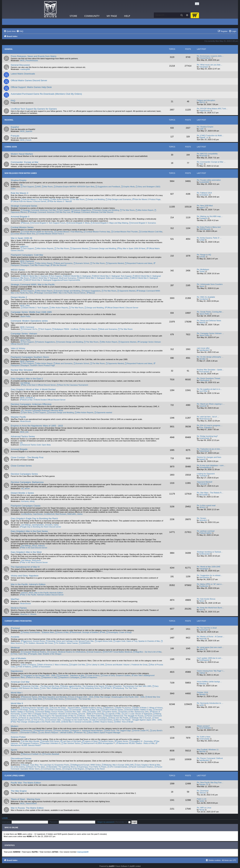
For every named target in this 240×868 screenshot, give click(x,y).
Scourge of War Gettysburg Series (84, 688)
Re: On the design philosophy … (210, 357)
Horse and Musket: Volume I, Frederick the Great (126, 665)
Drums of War (62, 632)
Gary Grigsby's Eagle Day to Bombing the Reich (34, 518)
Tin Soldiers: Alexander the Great (38, 643)
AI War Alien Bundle (30, 741)
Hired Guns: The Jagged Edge (117, 731)
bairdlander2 (204, 350)
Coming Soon (11, 147)
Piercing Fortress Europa (52, 718)
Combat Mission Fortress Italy (97, 232)
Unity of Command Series (101, 720)
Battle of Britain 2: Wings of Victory (147, 708)
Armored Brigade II (20, 217)
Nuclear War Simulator (22, 370)
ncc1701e (203, 391)
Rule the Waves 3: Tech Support (35, 199)
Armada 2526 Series (50, 741)
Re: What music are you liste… (210, 65)
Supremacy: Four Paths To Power (91, 767)
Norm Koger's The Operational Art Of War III (57, 716)
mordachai (204, 299)
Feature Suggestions (91, 291)
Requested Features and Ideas (139, 263)
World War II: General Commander (76, 722)
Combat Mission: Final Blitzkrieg (68, 232)
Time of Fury (37, 720)
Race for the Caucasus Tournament (73, 385)
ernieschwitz (204, 438)
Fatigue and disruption (206, 100)
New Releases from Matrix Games (21, 173)
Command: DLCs (29, 329)
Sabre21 (41, 546)
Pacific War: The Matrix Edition (26, 783)
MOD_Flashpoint (27, 261)
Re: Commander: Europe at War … (211, 162)
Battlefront (108, 708)
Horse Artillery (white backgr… (209, 682)
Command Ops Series (51, 769)
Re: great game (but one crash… (210, 647)
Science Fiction (18, 737)
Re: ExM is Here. (204, 737)
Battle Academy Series (92, 708)
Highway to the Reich (95, 769)
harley (56, 525)
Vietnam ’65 (80, 733)
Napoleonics (17, 671)
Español (15, 127)
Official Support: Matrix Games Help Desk (31, 87)
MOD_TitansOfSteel (28, 803)
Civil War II (106, 688)
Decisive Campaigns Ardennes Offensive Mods (44, 410)
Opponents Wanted (79, 248)
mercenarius (204, 577)
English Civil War (77, 665)
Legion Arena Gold (103, 641)
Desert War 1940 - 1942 (75, 712)
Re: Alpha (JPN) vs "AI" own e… (210, 584)
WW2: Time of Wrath (124, 722)
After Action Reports (60, 199)
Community (92, 16)
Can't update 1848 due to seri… (210, 658)
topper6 (202, 459)
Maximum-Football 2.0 (31, 754)
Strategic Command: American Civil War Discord (92, 212)
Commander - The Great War (78, 699)
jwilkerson (24, 246)
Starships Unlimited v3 (50, 743)
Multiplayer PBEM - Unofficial (65, 329)
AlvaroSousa (25, 421)
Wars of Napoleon (89, 677)
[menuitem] (20, 31)
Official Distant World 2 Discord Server (121, 308)
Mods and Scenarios (63, 263)
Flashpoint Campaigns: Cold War (27, 255)
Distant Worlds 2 (19, 297)
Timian (202, 271)
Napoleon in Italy (49, 677)
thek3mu (203, 684)
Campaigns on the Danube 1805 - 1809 (38, 675)
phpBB (111, 866)
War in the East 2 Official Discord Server (38, 385)
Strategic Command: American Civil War (38, 210)
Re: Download (203, 791)
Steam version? (203, 726)
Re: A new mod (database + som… (211, 465)
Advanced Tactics (29, 697)
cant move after (203, 348)
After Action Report (144, 210)
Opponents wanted (103, 412)
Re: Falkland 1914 (204, 193)
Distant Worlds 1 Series (22, 493)
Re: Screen (201, 518)
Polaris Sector (121, 741)
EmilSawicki (204, 660)
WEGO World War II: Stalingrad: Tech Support (112, 276)
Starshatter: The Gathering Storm (61, 767)
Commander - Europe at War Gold (84, 710)
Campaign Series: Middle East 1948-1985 (31, 312)
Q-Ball (202, 240)
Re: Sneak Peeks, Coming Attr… (210, 312)
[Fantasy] (15, 628)
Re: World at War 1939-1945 (209, 567)
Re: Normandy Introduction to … (210, 703)
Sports (14, 750)
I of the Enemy (18, 767)
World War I (17, 693)
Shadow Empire (19, 180)
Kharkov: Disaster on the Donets (63, 714)
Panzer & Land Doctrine (29, 718)
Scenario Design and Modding (105, 210)
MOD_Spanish (26, 131)
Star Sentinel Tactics (71, 743)
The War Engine (19, 791)
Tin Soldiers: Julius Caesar (66, 643)
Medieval (15, 648)
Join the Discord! (59, 265)
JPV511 (203, 507)
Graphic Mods (128, 187)
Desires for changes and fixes (209, 457)
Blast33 (202, 323)
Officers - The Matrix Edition (89, 716)
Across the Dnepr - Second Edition (65, 708)
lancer (27, 488)
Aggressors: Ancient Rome (33, 641)
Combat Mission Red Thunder (125, 232)
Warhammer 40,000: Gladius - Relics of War (135, 743)
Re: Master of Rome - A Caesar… (211, 637)
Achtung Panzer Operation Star (35, 708)
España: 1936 (94, 712)
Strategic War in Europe (140, 718)
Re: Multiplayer (203, 269)
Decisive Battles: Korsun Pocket (49, 712)
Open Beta (26, 412)
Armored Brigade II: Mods (78, 223)
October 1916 (202, 692)
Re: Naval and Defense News (209, 321)
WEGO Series (18, 270)
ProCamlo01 (204, 372)
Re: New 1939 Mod (205, 206)
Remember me (123, 822)
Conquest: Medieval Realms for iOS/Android (66, 652)
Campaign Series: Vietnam (24, 334)
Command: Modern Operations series (29, 321)
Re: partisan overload (206, 531)
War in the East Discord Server (34, 548)
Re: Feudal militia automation (209, 180)
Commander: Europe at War (25, 162)
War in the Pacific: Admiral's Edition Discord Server (42, 595)
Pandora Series (106, 741)
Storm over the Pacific (118, 718)
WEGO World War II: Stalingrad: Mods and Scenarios (53, 278)
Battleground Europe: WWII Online (85, 765)
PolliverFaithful (205, 533)
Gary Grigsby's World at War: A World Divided (33, 389)
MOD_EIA (24, 432)
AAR (38, 187)
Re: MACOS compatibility (207, 154)
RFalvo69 (203, 156)
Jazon (202, 286)
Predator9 (203, 218)
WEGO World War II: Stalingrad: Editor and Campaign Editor (103, 278)
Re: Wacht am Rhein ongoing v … (211, 404)
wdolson (25, 593)
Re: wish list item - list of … (208, 417)
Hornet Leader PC (140, 731)
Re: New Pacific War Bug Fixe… (210, 782)
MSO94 (202, 752)
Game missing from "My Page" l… (211, 671)
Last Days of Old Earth (71, 741)
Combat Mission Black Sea (23, 234)
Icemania (25, 501)
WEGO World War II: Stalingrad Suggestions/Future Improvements (52, 280)
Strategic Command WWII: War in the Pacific (33, 284)
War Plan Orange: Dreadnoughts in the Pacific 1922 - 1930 (119, 697)
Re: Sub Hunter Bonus (206, 599)
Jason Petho (25, 316)
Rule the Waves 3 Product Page (146, 199)
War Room (47, 187)
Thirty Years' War (19, 654)
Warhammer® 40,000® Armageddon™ (98, 743)
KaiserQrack (204, 451)
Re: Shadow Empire (205, 127)
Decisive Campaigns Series (24, 474)
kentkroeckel (205, 554)
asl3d (202, 705)
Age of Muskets (18, 658)
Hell (102, 632)
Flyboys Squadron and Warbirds (53, 697)
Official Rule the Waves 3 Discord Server (29, 201)
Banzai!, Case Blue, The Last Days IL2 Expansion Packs (45, 765)
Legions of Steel (90, 741)
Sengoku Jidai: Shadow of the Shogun (45, 654)
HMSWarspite (205, 229)
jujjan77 (203, 208)
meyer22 (203, 406)
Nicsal (202, 810)
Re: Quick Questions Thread (209, 378)
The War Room (77, 199)
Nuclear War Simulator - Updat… (210, 370)
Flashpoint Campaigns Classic (26, 506)
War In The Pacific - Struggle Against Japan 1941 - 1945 (137, 720)
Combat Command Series (57, 710)
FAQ (13, 101)
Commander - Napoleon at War (70, 675)
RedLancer (36, 560)
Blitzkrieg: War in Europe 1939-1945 (118, 765)
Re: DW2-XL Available (206, 297)
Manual (25, 223)
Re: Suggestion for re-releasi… (210, 575)
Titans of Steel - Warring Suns (25, 799)
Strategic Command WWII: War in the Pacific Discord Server (60, 293)
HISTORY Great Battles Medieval (117, 652)
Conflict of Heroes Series (112, 710)
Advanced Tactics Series (23, 436)
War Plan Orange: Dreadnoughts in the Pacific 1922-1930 (35, 722)
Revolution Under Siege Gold (29, 699)
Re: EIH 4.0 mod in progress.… (210, 425)
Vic (21, 185)
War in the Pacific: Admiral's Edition (28, 584)
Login (5, 818)
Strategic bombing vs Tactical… (210, 552)
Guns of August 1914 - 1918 (80, 697)
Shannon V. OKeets (28, 614)
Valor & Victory (18, 348)
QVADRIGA (85, 643)
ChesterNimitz (205, 58)
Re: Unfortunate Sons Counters (210, 284)
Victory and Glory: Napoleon (25, 576)
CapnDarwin (38, 514)
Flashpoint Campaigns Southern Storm (30, 357)
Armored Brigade (19, 449)
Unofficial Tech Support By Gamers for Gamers (34, 109)
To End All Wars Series (53, 699)
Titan (201, 164)
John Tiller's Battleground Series (54, 688)
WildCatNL (72, 514)
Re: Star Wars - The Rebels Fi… (210, 493)
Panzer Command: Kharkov (141, 767)
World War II (17, 703)
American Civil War (20, 682)
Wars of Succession (41, 667)
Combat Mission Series (22, 227)
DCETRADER (205, 728)
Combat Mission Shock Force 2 (50, 234)
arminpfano (204, 195)
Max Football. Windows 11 (208, 749)
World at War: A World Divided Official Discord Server (43, 400)
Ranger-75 (204, 784)
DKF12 (202, 102)
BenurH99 (204, 495)
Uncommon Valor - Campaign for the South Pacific (67, 720)
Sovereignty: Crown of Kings (119, 632)
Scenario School (81, 263)
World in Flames (19, 608)
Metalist (203, 694)
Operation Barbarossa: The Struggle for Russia (123, 716)
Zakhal (202, 673)
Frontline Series (110, 712)
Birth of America (28, 665)
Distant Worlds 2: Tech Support (34, 308)
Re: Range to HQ (204, 255)
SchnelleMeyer (205, 467)
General (9, 49)
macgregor (204, 67)
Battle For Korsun (123, 708)
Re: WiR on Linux (204, 808)
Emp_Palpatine (206, 427)
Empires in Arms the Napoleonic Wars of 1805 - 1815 (37, 426)
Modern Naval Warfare (22, 154)
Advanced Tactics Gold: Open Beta (35, 445)
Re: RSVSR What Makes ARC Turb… (212, 109)
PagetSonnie (205, 111)
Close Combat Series (21, 466)
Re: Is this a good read (206, 505)
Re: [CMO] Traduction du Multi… (210, 135)
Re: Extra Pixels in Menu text (209, 227)
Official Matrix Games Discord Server (29, 80)
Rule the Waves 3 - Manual (60, 201)
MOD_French (26, 140)
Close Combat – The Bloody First (27, 457)
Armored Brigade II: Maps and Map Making (109, 223)
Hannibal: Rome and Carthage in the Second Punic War (70, 641)
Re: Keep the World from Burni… (210, 608)
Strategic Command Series (24, 206)
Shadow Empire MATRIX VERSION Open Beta (74, 187)
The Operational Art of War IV (25, 567)
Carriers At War (36, 710)
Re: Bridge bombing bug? (207, 436)
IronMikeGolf (49, 514)
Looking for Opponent (206, 474)
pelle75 (202, 649)
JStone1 (203, 793)
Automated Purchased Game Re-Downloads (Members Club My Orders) (46, 94)
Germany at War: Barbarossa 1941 (133, 712)
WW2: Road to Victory (103, 722)
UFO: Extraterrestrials (117, 767)
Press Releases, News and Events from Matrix (34, 56)
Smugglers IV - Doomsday (141, 741)
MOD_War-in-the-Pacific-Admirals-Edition (46, 593)
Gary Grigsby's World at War (147, 765)
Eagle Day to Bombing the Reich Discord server (40, 527)
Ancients (15, 637)
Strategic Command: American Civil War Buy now (49, 212)
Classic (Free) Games (15, 776)
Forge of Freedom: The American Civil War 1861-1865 (128, 686)
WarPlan (15, 599)
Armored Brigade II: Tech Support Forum (48, 223)
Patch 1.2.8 (202, 799)
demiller (203, 359)
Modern (15, 726)
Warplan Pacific (18, 417)
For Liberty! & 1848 (95, 665)
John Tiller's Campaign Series (34, 714)
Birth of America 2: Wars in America (52, 665)
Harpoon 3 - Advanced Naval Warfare (86, 731)
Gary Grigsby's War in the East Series (29, 531)
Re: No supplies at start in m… (209, 389)
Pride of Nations (23, 667)
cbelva (80, 514)
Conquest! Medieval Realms (33, 652)
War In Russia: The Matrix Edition (27, 808)
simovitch (49, 525)
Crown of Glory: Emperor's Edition (116, 675)
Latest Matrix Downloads (23, 74)
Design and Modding (95, 199)
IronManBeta (26, 514)
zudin (202, 129)
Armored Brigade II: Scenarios (142, 223)
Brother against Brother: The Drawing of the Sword (82, 686)
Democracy (26, 731)
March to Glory (33, 677)
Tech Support (27, 187)
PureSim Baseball (51, 754)
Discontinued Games (21, 758)
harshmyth (204, 630)
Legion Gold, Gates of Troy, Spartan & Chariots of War (137, 641)
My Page (112, 16)
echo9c (202, 257)
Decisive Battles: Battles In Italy (138, 710)
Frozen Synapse (61, 731)
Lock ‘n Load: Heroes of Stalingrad (137, 714)
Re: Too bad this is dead (207, 628)
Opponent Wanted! (205, 482)
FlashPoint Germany (43, 731)
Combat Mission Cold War (151, 232)
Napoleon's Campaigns (69, 677)
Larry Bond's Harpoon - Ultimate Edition (55, 733)
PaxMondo (204, 586)
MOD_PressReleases (29, 61)
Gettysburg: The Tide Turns (125, 688)
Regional (9, 120)
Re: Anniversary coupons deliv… (210, 56)
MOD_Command (27, 327)
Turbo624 (203, 476)
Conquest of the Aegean (73, 769)
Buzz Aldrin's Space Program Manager (104, 733)
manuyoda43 (83, 852)
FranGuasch (204, 380)
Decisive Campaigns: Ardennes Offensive (31, 404)
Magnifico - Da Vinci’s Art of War (147, 652)
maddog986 (25, 69)
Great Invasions (94, 652)
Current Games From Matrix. (18, 621)
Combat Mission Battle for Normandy (37, 232)
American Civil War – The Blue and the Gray (40, 686)
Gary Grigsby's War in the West (26, 552)
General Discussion (20, 65)
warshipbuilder (38, 525)
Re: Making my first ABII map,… (210, 216)
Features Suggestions (81, 210)
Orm (201, 610)
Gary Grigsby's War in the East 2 (27, 379)
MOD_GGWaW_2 (28, 398)
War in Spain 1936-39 (21, 238)
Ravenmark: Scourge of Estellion (84, 632)
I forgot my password (105, 822)
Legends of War (113, 714)
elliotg (32, 501)
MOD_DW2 (25, 306)
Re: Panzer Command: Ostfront (210, 758)
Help (127, 16)
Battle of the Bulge (19, 710)
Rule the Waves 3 (19, 193)
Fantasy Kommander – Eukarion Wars (37, 632)
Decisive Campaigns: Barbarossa (27, 482)
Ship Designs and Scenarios (118, 199)
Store (73, 16)
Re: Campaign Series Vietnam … (210, 333)
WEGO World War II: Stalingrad (77, 276)
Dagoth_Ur (204, 137)
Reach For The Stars (36, 767)
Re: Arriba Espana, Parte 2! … (209, 238)
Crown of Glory (92, 675)
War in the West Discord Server (34, 562)
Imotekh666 (204, 182)
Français (15, 136)
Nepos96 (203, 639)
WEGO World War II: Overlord (34, 276)
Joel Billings (25, 383)
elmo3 (34, 546)
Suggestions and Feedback (108, 187)
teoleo (202, 801)
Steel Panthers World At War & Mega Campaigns (86, 718)
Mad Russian (61, 514)
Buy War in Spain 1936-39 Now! (131, 248)
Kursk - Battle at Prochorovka (91, 714)
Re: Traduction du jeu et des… (209, 449)
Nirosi (202, 601)
